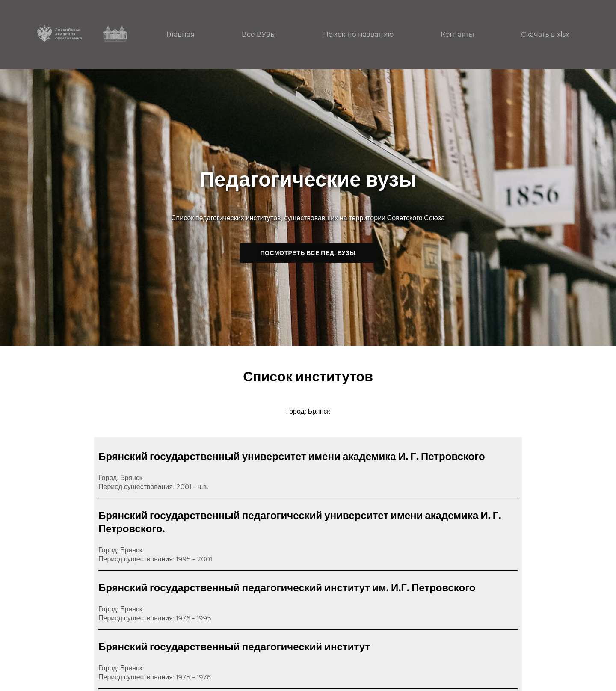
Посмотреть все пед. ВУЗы (308, 253)
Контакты (457, 34)
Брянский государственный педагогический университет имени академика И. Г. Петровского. (300, 522)
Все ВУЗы (259, 34)
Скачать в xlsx (545, 34)
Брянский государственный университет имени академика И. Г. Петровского (292, 456)
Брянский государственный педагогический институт (234, 647)
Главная (181, 34)
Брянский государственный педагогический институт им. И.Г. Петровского (287, 588)
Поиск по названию (358, 34)
